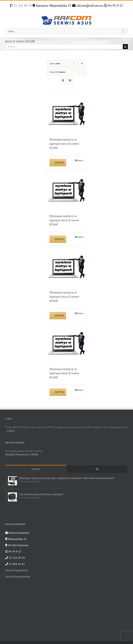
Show (57, 72)
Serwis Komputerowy (18, 576)
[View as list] (70, 80)
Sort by (55, 63)
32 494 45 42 (15, 564)
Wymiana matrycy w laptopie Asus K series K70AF (64, 144)
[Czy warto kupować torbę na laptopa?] (12, 497)
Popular (36, 469)
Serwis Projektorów (17, 570)
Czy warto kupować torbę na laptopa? (41, 494)
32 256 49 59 (22, 6)
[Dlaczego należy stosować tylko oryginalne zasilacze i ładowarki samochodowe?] (12, 481)
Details (80, 160)
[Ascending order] (82, 63)
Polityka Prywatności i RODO (22, 454)
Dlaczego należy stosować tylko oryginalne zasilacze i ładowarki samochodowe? (67, 478)
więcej (11, 431)
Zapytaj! (59, 163)
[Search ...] (64, 47)
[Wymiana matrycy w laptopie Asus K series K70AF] (67, 114)
